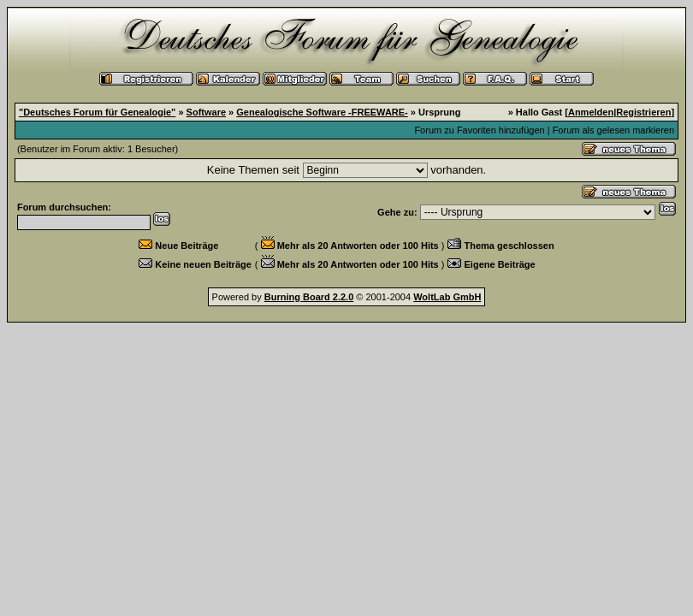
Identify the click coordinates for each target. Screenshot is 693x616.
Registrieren (643, 112)
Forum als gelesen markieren (613, 130)
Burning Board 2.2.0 (309, 297)
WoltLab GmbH (447, 297)
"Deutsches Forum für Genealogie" (97, 112)
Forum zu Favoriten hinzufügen (479, 130)
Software (206, 112)
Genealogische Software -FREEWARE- (322, 112)
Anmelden (591, 112)
